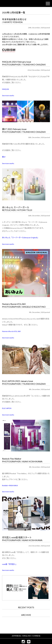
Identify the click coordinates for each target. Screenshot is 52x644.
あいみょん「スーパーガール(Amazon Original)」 (21, 238)
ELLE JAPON (7, 408)
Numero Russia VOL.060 (11, 331)
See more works (8, 96)
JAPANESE (16, 636)
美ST (4, 157)
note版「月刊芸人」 (10, 564)
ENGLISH (27, 636)
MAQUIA (5, 89)
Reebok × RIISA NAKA (10, 485)
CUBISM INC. (10, 4)
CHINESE (36, 636)
